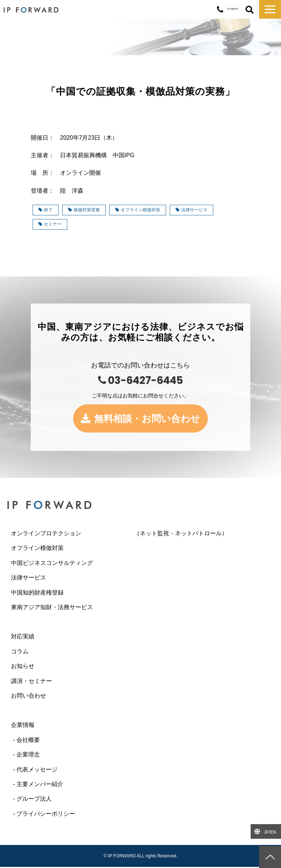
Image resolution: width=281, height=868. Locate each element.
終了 (46, 210)
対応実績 (23, 637)
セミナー (50, 224)
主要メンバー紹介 (40, 785)
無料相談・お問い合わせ (148, 419)
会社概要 (28, 741)
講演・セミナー (31, 682)
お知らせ (23, 667)
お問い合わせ (29, 697)
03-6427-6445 (220, 10)
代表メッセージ (37, 770)
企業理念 (28, 756)
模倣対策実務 (84, 210)
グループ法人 (34, 800)
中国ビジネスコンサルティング (52, 564)
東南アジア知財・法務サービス (52, 608)
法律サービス (192, 210)
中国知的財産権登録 (37, 594)
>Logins (233, 9)
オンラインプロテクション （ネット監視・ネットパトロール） (119, 534)
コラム (20, 652)
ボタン (250, 10)
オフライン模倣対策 (138, 210)
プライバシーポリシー (46, 815)
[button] (270, 9)
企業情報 (23, 726)
